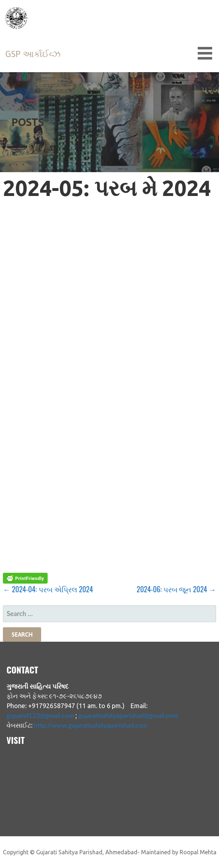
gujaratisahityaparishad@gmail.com (128, 715)
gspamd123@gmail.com (40, 715)
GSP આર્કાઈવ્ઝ (33, 54)
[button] (207, 53)
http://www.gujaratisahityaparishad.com (91, 725)
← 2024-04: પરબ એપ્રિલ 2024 (48, 589)
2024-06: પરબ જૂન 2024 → (176, 589)
